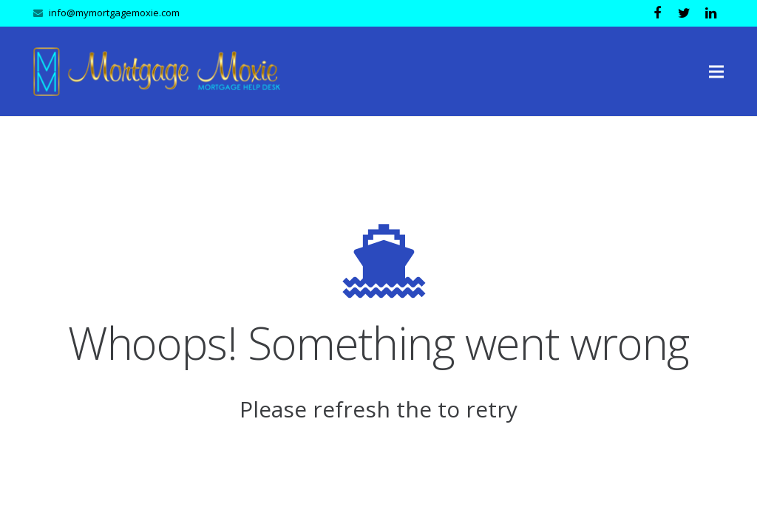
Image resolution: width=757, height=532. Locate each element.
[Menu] (717, 72)
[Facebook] (657, 13)
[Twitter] (684, 13)
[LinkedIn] (710, 13)
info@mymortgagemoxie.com (114, 13)
